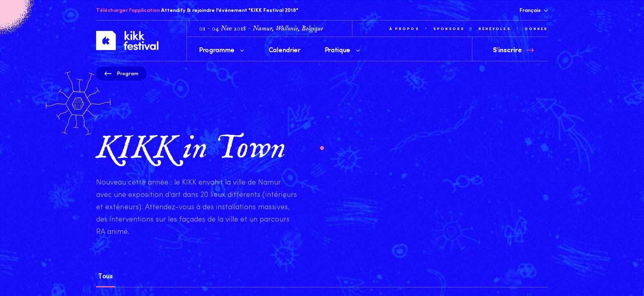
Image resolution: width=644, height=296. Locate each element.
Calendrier (284, 49)
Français (534, 10)
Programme (222, 49)
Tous (106, 275)
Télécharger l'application (128, 10)
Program (121, 73)
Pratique (342, 49)
